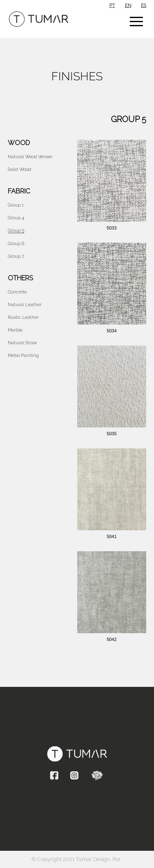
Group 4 (16, 218)
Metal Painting (23, 356)
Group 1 (16, 205)
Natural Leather (25, 305)
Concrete (17, 292)
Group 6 (16, 244)
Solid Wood (20, 169)
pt (112, 6)
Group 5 (16, 231)
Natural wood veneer (30, 157)
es (144, 6)
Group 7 (16, 256)
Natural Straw (22, 343)
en (128, 6)
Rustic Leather (23, 317)
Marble (15, 330)
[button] (136, 21)
